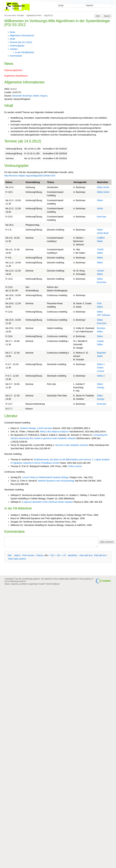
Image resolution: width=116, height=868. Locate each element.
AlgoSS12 (49, 15)
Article (106, 187)
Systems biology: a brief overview (36, 428)
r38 (58, 555)
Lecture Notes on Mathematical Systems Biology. (46, 477)
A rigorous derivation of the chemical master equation (48, 502)
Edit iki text (100, 555)
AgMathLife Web (34, 15)
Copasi (100, 341)
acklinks (73, 555)
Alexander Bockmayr (22, 96)
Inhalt (12, 39)
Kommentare (16, 56)
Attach (107, 16)
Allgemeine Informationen (22, 35)
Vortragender (80, 182)
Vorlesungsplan (17, 46)
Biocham (101, 328)
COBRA (101, 238)
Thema (51, 182)
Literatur (14, 49)
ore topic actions (17, 559)
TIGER (100, 249)
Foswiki (20, 15)
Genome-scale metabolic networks (72, 445)
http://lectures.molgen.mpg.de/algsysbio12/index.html (30, 176)
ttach (17, 555)
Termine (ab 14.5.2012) (21, 42)
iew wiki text (86, 555)
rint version (28, 555)
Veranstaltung (33, 182)
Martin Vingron (40, 96)
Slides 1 (101, 364)
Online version (75, 466)
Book (106, 233)
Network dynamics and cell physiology (56, 481)
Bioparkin (101, 353)
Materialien (103, 182)
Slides (100, 187)
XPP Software (104, 315)
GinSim (101, 271)
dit (10, 555)
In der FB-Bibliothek (25, 52)
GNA (99, 303)
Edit (98, 16)
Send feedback (53, 584)
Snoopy (101, 387)
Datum (9, 182)
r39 (52, 555)
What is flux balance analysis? (54, 432)
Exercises (102, 217)
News (12, 32)
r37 (64, 555)
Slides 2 (101, 376)
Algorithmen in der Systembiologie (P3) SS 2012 (57, 23)
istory (40, 555)
